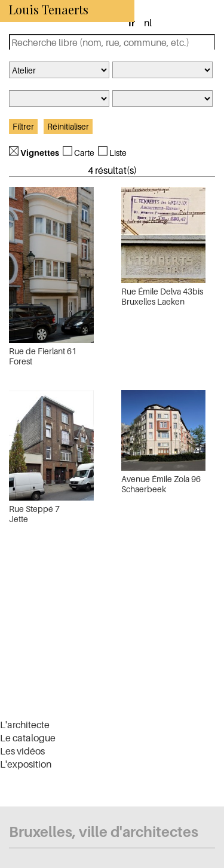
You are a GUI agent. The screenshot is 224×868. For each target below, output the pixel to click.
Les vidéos (22, 751)
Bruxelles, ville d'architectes (104, 832)
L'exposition (26, 764)
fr (132, 23)
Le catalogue (28, 738)
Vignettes (40, 153)
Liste (118, 153)
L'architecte (25, 725)
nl (148, 23)
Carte (84, 153)
